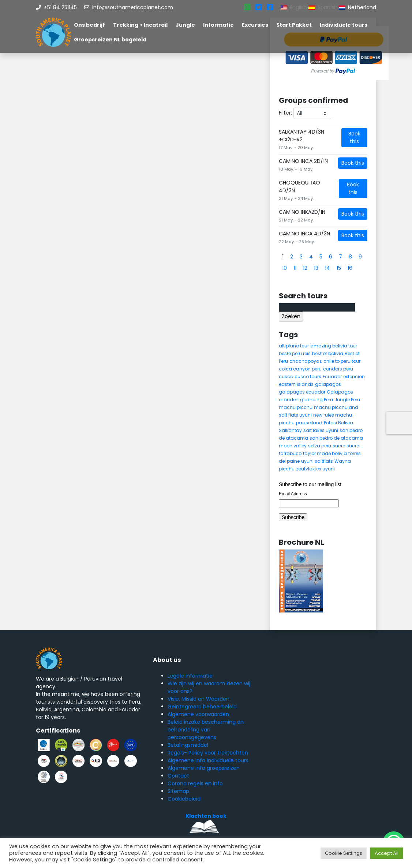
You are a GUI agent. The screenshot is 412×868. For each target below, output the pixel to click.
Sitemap (178, 791)
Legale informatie (190, 676)
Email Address (293, 494)
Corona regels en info (195, 783)
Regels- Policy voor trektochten (208, 753)
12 (305, 268)
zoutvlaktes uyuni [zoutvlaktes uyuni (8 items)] (315, 469)
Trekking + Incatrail (140, 25)
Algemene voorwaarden (198, 714)
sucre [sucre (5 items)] (339, 446)
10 (284, 268)
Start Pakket (294, 25)
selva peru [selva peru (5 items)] (320, 446)
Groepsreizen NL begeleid (110, 40)
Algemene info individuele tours (208, 760)
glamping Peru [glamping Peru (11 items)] (317, 400)
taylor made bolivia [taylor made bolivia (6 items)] (325, 453)
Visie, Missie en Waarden (198, 699)
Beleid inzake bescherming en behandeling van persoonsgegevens (206, 730)
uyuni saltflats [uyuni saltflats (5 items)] (317, 461)
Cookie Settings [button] (344, 853)
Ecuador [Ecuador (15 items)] (332, 377)
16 (350, 268)
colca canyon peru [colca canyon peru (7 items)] (300, 369)
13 (316, 268)
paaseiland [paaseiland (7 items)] (309, 423)
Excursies (255, 25)
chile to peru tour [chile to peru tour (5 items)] (342, 361)
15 (339, 268)
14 (327, 268)
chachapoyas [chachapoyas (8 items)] (306, 361)
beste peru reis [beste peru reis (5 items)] (295, 353)
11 (295, 268)
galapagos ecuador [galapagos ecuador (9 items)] (302, 392)
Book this (354, 137)
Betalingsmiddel (188, 745)
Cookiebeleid (184, 799)
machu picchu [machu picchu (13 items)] (296, 407)
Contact (178, 776)
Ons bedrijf (89, 25)
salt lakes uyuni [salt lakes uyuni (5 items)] (321, 430)
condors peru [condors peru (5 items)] (338, 369)
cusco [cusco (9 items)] (286, 377)
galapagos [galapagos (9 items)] (328, 384)
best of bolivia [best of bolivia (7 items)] (328, 353)
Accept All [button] (387, 853)
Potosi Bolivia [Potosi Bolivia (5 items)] (338, 423)
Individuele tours (344, 25)
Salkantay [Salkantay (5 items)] (290, 430)
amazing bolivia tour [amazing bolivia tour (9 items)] (334, 346)
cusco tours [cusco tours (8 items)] (308, 377)
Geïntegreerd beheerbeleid (202, 707)
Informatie (218, 25)
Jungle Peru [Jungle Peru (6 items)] (347, 400)
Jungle (185, 25)
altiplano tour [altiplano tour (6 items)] (294, 346)
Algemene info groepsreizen (204, 768)
